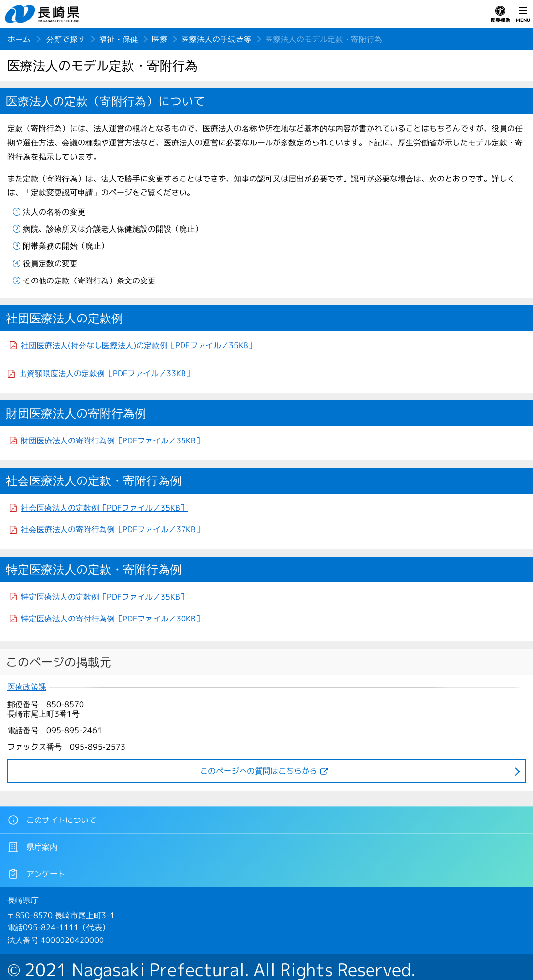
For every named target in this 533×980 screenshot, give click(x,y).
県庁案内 (32, 847)
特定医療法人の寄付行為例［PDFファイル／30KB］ (112, 619)
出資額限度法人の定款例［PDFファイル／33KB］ (106, 373)
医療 (160, 39)
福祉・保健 (119, 39)
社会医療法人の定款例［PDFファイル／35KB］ (104, 508)
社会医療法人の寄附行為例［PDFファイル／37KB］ (112, 529)
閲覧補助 (500, 15)
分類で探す (66, 39)
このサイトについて (52, 820)
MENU (523, 15)
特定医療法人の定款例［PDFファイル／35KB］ (104, 597)
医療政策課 (27, 687)
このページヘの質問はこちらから (259, 771)
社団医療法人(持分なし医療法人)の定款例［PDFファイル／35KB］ (139, 345)
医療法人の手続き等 (216, 39)
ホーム (19, 39)
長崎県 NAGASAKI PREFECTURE (43, 14)
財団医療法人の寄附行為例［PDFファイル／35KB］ (112, 440)
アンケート (36, 874)
